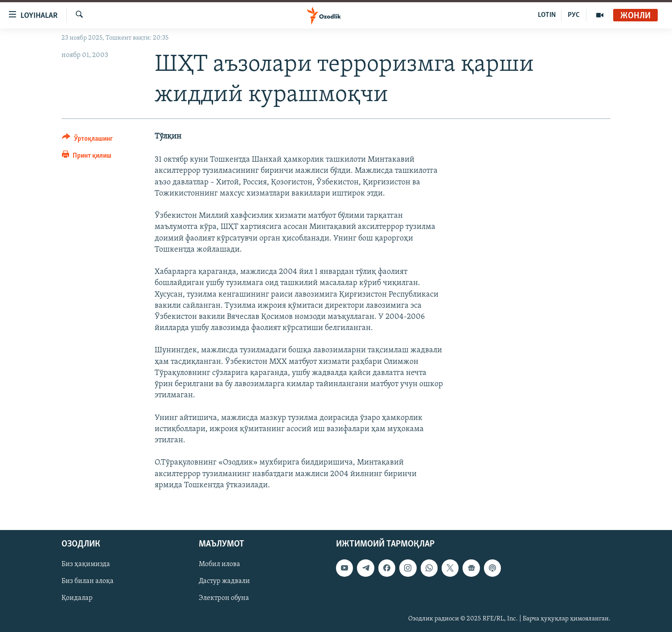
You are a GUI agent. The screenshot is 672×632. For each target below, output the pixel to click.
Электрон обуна (224, 598)
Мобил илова (219, 564)
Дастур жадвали (224, 581)
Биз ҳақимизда (86, 564)
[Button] (87, 140)
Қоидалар (77, 598)
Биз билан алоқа (88, 581)
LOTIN (547, 15)
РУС (574, 15)
